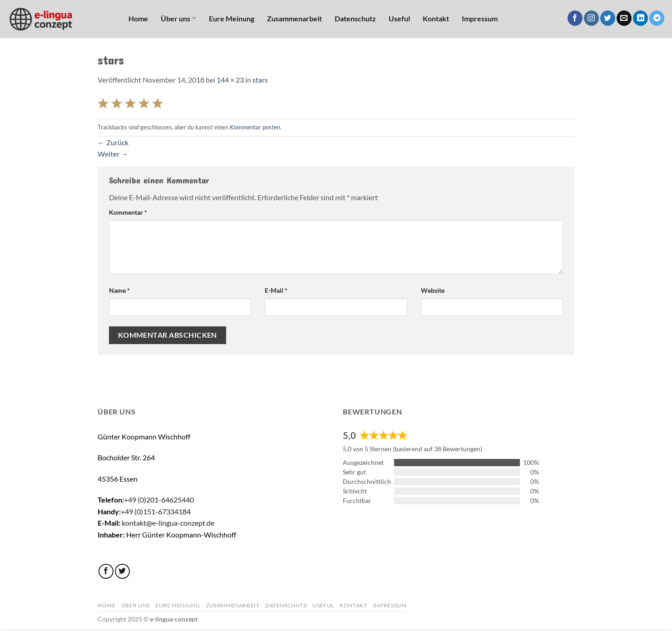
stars (260, 80)
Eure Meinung (232, 18)
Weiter (113, 154)
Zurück (113, 142)
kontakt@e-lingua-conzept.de (168, 523)
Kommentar (128, 212)
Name (119, 290)
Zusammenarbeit (294, 18)
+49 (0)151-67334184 (156, 511)
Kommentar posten (255, 127)
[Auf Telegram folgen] (657, 18)
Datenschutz (355, 18)
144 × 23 (230, 80)
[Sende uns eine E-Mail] (624, 18)
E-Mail (276, 290)
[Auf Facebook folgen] (575, 18)
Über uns (178, 18)
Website (433, 290)
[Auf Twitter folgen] (608, 18)
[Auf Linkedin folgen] (640, 18)
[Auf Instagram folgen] (591, 18)
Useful (399, 18)
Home (138, 18)
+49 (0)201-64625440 (159, 500)
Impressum (480, 18)
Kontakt (436, 18)
